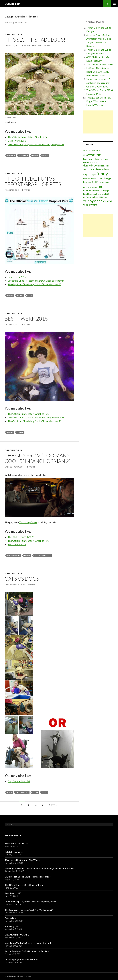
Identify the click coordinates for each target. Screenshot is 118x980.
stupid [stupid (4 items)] (100, 197)
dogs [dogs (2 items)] (107, 169)
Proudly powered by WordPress (18, 976)
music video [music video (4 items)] (89, 190)
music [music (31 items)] (103, 187)
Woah (27, 45)
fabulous (24, 155)
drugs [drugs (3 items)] (86, 175)
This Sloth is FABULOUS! (35, 40)
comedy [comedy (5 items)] (87, 162)
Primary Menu (114, 4)
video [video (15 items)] (98, 201)
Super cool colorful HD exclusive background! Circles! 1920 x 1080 (98, 83)
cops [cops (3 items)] (98, 163)
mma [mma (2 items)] (107, 182)
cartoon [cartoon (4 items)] (104, 159)
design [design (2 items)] (86, 169)
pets (30, 295)
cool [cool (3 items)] (94, 163)
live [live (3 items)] (93, 182)
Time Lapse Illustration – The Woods (22, 860)
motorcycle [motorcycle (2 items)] (87, 187)
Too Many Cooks (28, 522)
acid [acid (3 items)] (89, 151)
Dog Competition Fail (19, 781)
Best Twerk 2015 (17, 141)
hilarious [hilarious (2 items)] (87, 179)
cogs (35, 792)
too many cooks (42, 555)
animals (11, 155)
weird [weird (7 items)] (94, 205)
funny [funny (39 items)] (102, 174)
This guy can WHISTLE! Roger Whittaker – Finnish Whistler (99, 101)
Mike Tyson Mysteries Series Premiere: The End (28, 943)
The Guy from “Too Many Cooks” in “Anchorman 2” (34, 284)
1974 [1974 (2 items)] (85, 151)
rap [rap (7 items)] (107, 194)
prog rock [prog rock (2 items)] (101, 194)
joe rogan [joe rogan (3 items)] (87, 182)
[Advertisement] (98, 122)
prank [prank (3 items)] (95, 194)
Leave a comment (43, 45)
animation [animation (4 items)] (96, 150)
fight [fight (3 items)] (94, 175)
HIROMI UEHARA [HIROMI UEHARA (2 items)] (97, 179)
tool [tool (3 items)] (106, 197)
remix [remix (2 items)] (86, 197)
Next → (53, 805)
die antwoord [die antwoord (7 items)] (97, 169)
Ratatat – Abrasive (14, 852)
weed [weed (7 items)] (87, 205)
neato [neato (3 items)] (98, 191)
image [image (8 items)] (108, 178)
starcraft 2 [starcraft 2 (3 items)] (93, 197)
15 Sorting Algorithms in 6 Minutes (21, 960)
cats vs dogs (22, 792)
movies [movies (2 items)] (94, 187)
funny (35, 155)
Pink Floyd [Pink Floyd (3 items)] (88, 194)
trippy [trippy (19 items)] (88, 201)
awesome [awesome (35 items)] (92, 155)
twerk (20, 432)
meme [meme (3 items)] (102, 182)
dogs (45, 792)
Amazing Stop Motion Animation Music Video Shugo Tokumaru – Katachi (39, 868)
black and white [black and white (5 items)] (91, 159)
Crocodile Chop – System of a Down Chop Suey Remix (36, 144)
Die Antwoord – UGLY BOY (18, 935)
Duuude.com (12, 4)
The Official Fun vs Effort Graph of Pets (29, 137)
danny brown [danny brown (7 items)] (91, 165)
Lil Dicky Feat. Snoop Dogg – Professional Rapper (28, 877)
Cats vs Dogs (22, 579)
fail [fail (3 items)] (90, 175)
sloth (45, 155)
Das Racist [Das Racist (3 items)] (104, 166)
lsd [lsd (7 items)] (97, 182)
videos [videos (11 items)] (108, 201)
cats (9, 792)
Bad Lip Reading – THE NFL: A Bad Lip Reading (27, 951)
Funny (8, 34)
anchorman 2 (14, 555)
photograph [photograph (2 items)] (105, 191)
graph (20, 295)
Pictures (17, 34)
